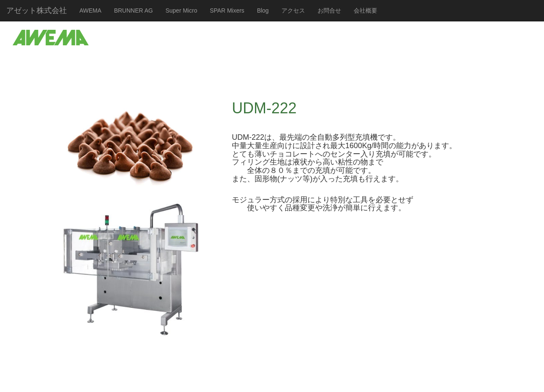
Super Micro (181, 10)
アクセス (293, 10)
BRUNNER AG (133, 10)
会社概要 (365, 10)
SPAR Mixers (227, 10)
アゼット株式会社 (37, 10)
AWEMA (90, 10)
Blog (263, 10)
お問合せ (329, 10)
